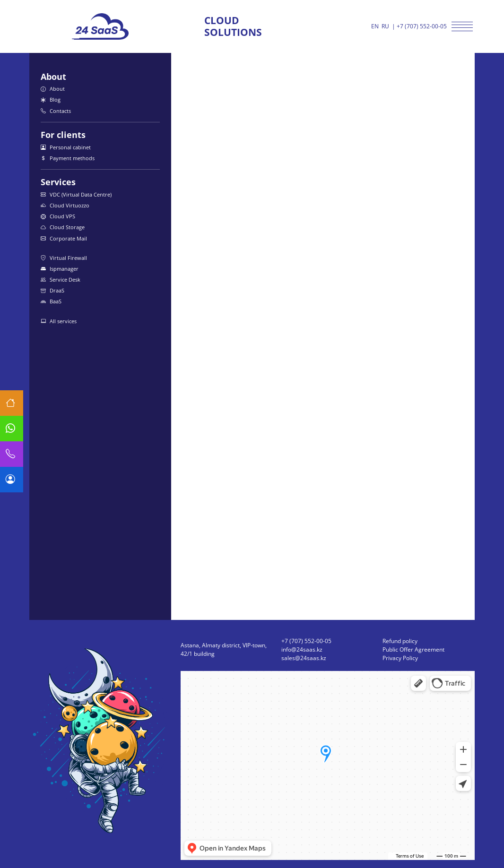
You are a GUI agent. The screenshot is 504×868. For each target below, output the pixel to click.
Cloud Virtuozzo (65, 205)
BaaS (51, 301)
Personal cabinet (66, 147)
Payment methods (68, 158)
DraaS (52, 290)
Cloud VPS (58, 216)
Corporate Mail (64, 238)
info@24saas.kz (302, 649)
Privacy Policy (400, 658)
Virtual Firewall (64, 258)
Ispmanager (60, 269)
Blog (51, 99)
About (53, 89)
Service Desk (61, 279)
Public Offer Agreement (413, 649)
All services (59, 321)
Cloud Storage (63, 227)
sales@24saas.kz (304, 658)
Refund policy (400, 641)
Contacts (56, 111)
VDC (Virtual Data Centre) (76, 194)
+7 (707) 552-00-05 (422, 26)
